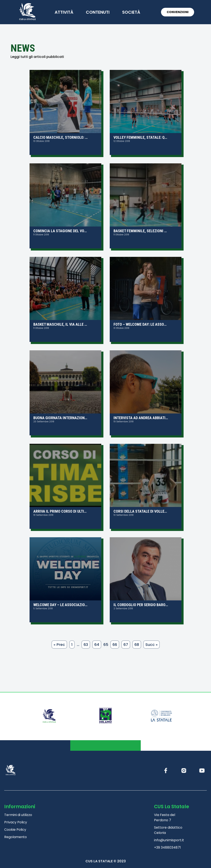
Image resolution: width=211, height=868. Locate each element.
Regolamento (16, 837)
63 (86, 645)
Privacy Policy (16, 822)
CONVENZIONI (178, 12)
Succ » (151, 645)
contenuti (98, 12)
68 (137, 645)
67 (126, 645)
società (131, 12)
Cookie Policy (15, 830)
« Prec (59, 645)
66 (115, 645)
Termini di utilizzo (18, 815)
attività (64, 12)
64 (97, 645)
